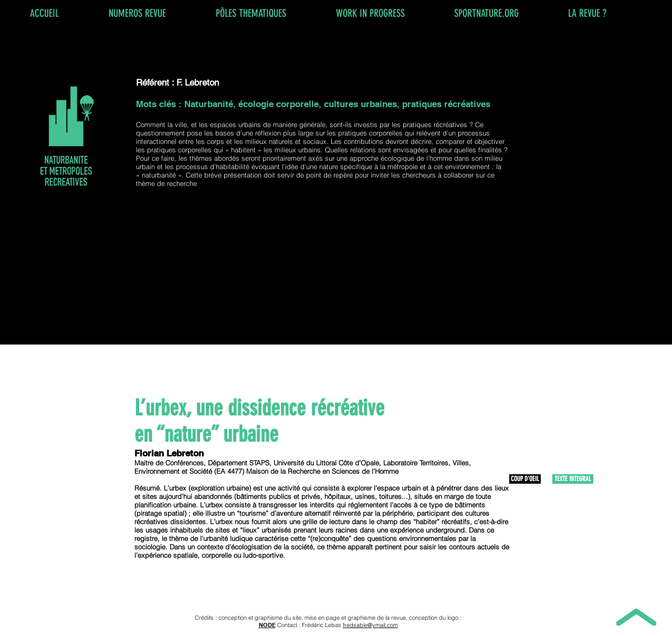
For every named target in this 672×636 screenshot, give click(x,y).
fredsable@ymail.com (370, 625)
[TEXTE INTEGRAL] (573, 479)
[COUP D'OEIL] (525, 479)
